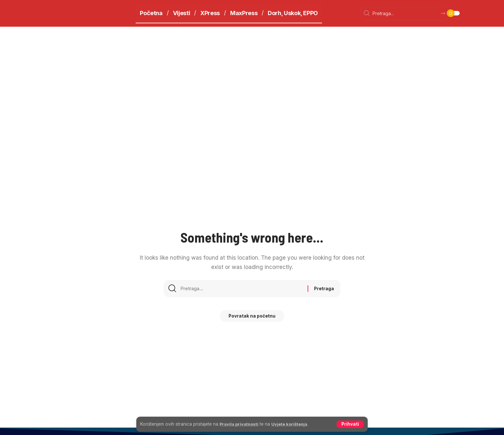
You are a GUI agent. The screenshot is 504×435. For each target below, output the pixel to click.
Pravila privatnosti (240, 424)
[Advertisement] (252, 75)
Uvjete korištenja (294, 424)
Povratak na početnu (252, 318)
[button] (350, 424)
